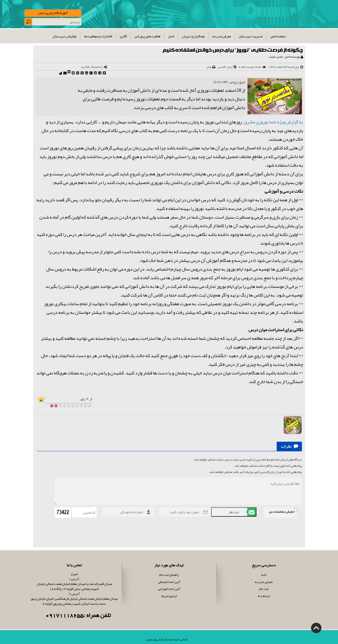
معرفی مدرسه (222, 36)
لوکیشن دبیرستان (64, 36)
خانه (264, 575)
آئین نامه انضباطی (169, 582)
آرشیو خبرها (169, 596)
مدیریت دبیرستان (251, 36)
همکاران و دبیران (193, 36)
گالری (123, 36)
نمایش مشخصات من (281, 512)
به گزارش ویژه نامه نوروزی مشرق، (273, 122)
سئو (171, 639)
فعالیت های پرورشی (147, 36)
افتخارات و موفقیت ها (98, 36)
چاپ (209, 67)
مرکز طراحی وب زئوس (157, 639)
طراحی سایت (180, 639)
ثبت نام (264, 589)
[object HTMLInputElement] (52, 405)
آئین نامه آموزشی (169, 589)
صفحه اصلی (278, 36)
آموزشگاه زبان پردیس (53, 13)
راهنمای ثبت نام (169, 575)
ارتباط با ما (264, 596)
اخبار (171, 36)
